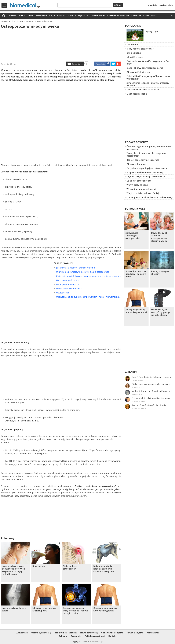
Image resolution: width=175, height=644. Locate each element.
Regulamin (76, 636)
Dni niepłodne (134, 53)
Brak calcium (39, 566)
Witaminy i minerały (41, 633)
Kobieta (72, 16)
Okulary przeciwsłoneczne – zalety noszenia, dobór (153, 384)
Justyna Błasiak (137, 380)
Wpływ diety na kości (137, 185)
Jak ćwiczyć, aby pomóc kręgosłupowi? (44, 609)
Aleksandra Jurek (138, 387)
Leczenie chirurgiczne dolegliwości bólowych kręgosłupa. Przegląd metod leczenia (13, 570)
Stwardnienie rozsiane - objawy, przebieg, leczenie (148, 84)
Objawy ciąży (151, 31)
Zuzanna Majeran (138, 401)
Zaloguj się (152, 5)
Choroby (136, 16)
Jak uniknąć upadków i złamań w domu (76, 268)
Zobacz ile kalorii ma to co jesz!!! (143, 90)
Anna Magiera (137, 394)
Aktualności (22, 633)
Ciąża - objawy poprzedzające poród (145, 68)
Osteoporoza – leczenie (68, 280)
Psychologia (98, 16)
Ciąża (52, 16)
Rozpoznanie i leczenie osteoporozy (145, 172)
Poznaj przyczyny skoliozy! (160, 273)
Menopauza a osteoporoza (69, 288)
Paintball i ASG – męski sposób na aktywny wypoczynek (148, 77)
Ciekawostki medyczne (112, 633)
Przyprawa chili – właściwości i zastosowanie (151, 398)
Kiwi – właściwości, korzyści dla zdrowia (149, 405)
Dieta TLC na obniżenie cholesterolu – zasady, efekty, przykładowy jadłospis (153, 377)
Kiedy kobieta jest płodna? (140, 49)
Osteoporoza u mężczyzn (69, 284)
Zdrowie (12, 16)
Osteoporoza (63, 293)
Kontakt (112, 636)
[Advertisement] (61, 44)
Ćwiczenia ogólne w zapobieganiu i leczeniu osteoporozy (149, 148)
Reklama (63, 636)
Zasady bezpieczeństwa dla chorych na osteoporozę (146, 154)
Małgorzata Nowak (139, 408)
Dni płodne (132, 45)
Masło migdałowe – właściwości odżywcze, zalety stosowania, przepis (153, 391)
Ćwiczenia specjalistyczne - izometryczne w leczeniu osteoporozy (88, 276)
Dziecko (61, 16)
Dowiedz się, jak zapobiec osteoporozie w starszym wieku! (159, 237)
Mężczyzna (84, 16)
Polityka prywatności (95, 636)
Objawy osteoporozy (137, 164)
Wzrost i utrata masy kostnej (141, 189)
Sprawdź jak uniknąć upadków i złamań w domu (136, 274)
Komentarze (77, 64)
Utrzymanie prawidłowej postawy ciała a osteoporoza (83, 272)
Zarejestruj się (166, 5)
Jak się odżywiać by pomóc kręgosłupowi (136, 311)
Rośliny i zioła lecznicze (66, 633)
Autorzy (131, 372)
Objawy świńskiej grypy (138, 72)
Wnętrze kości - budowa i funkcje (143, 193)
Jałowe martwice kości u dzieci (14, 609)
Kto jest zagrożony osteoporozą (143, 160)
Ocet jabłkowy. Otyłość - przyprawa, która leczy (148, 62)
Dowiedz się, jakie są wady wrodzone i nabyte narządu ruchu (75, 611)
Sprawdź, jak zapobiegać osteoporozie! (133, 236)
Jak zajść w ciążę (135, 57)
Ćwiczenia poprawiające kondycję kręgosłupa (105, 609)
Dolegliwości (150, 16)
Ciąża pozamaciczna (137, 94)
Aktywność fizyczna (118, 16)
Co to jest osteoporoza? (139, 181)
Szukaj (118, 5)
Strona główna (3, 16)
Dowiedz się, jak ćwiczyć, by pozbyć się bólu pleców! (161, 312)
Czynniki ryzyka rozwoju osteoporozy (146, 177)
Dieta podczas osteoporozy (70, 567)
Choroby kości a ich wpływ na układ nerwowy (150, 197)
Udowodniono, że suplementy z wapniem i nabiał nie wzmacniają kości (89, 297)
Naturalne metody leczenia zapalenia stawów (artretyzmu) (104, 569)
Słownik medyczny (89, 633)
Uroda (22, 16)
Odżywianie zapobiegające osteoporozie (147, 168)
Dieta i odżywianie (37, 16)
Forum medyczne (135, 633)
